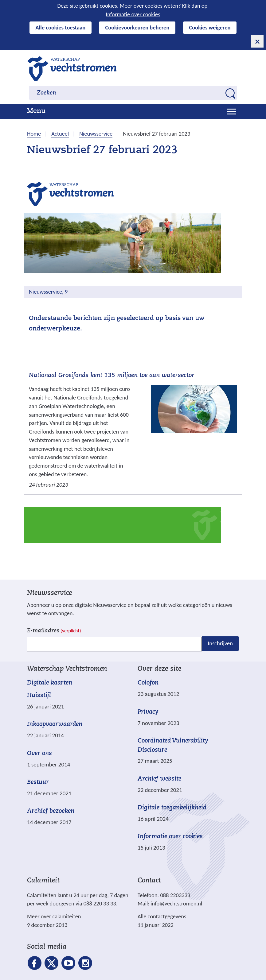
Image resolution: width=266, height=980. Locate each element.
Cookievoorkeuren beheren (137, 27)
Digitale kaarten (50, 683)
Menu (36, 111)
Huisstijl (39, 696)
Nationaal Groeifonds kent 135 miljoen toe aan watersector (112, 376)
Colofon (148, 683)
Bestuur (38, 782)
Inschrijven (220, 644)
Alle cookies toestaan (61, 27)
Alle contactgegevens (162, 916)
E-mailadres (54, 631)
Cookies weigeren (210, 27)
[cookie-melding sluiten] (257, 41)
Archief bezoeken (51, 811)
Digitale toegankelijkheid (172, 808)
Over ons (39, 754)
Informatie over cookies (133, 14)
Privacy (148, 712)
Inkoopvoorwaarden (55, 724)
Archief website (159, 779)
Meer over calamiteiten (54, 916)
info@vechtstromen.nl (176, 903)
